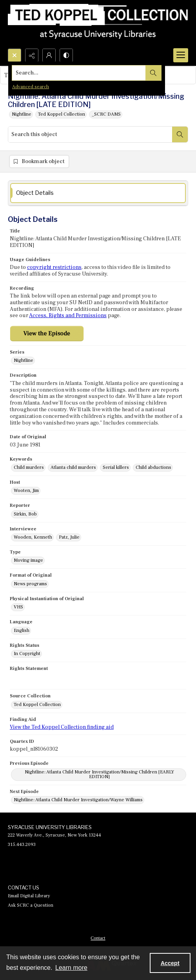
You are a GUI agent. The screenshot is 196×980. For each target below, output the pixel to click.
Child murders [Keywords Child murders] (29, 467)
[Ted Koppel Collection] (98, 24)
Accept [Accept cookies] (170, 963)
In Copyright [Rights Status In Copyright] (27, 654)
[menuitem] (98, 938)
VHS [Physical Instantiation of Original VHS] (18, 607)
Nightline (22, 114)
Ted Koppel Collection (62, 114)
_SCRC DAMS (106, 114)
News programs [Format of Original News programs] (30, 584)
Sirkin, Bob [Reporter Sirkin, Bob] (25, 514)
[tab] (98, 193)
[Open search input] (15, 55)
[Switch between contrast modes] (66, 55)
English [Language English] (22, 631)
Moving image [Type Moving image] (28, 560)
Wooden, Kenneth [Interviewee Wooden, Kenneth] (33, 537)
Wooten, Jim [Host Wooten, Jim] (26, 491)
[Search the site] (79, 73)
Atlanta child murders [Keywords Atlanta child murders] (73, 467)
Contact (98, 938)
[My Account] (49, 55)
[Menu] (181, 55)
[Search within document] (180, 134)
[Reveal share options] (32, 55)
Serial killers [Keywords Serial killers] (116, 467)
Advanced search (31, 87)
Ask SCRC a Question (31, 905)
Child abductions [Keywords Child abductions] (153, 467)
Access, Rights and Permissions (68, 316)
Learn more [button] (71, 968)
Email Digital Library (29, 896)
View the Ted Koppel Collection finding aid (62, 727)
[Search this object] (90, 134)
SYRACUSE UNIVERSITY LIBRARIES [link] (50, 827)
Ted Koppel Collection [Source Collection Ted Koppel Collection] (37, 705)
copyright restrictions (54, 267)
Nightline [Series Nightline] (24, 360)
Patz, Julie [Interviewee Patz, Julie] (69, 537)
